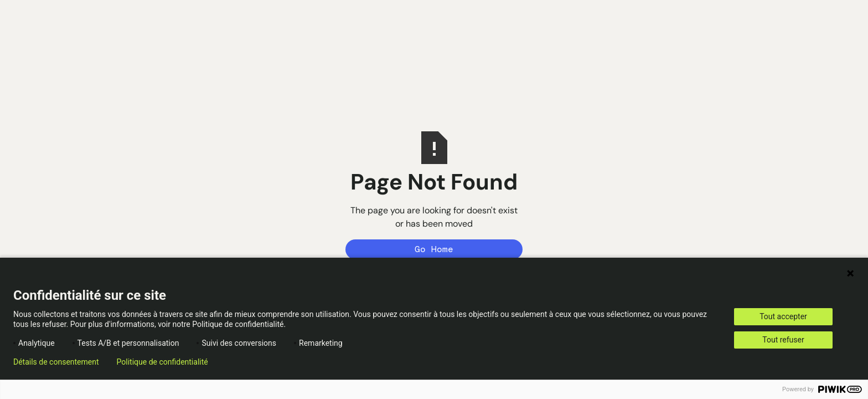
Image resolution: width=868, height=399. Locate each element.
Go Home (434, 249)
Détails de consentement (56, 362)
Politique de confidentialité (162, 362)
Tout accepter (783, 316)
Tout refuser (783, 340)
